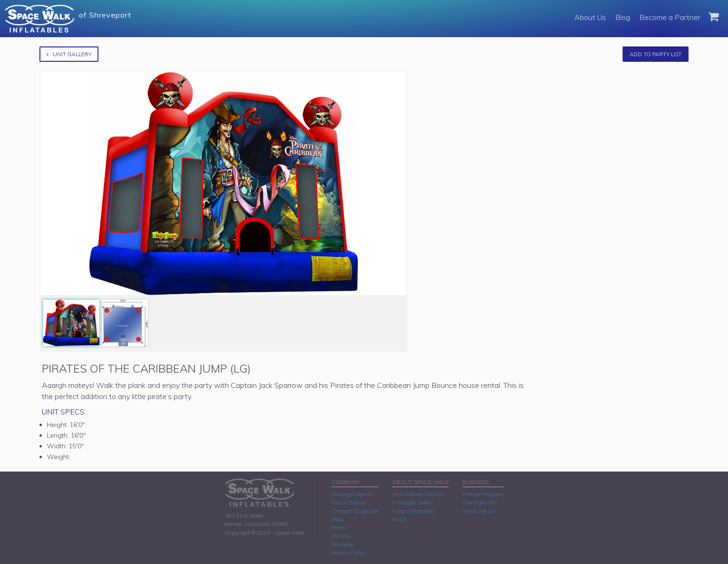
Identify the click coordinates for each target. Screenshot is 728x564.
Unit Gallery (69, 54)
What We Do (479, 511)
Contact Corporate (355, 511)
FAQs (400, 519)
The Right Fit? (480, 502)
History (341, 536)
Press (339, 528)
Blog (623, 17)
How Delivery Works (418, 494)
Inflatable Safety (413, 502)
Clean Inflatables (414, 511)
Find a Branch (349, 502)
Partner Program (483, 494)
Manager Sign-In (352, 494)
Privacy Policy (348, 553)
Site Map (342, 544)
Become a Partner (670, 17)
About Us (590, 17)
